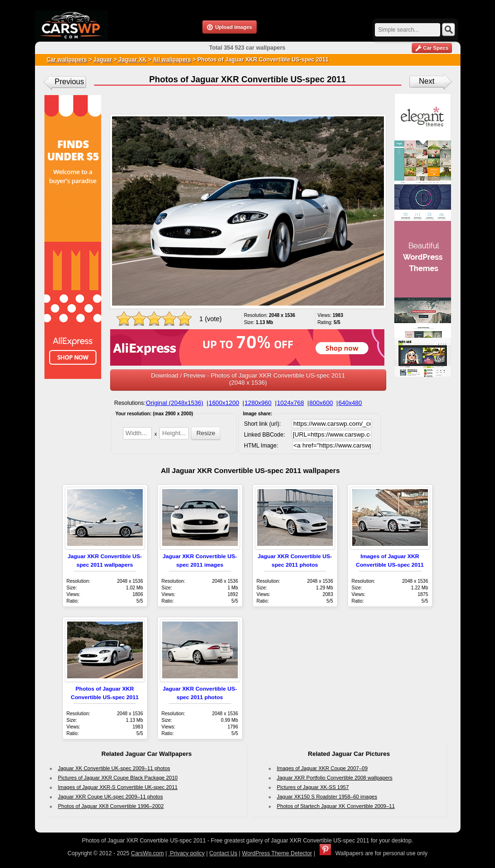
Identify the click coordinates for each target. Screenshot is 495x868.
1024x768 (291, 403)
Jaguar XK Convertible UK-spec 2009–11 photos (114, 768)
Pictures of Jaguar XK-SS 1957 (313, 787)
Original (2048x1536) (175, 403)
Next (427, 81)
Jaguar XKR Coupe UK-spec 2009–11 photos (111, 797)
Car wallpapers (67, 60)
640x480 (350, 403)
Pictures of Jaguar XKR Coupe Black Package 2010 (118, 778)
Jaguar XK (132, 60)
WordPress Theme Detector (277, 853)
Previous (69, 82)
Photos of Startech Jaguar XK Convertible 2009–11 (336, 806)
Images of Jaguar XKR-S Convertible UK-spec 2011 (118, 787)
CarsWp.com (147, 853)
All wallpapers (172, 60)
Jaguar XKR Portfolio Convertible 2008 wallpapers (335, 778)
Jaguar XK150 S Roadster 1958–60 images (327, 797)
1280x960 (258, 403)
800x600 (321, 403)
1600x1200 (224, 403)
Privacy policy (187, 853)
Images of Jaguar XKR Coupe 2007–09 (322, 768)
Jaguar (103, 60)
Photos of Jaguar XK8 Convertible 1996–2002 (111, 806)
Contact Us (223, 853)
